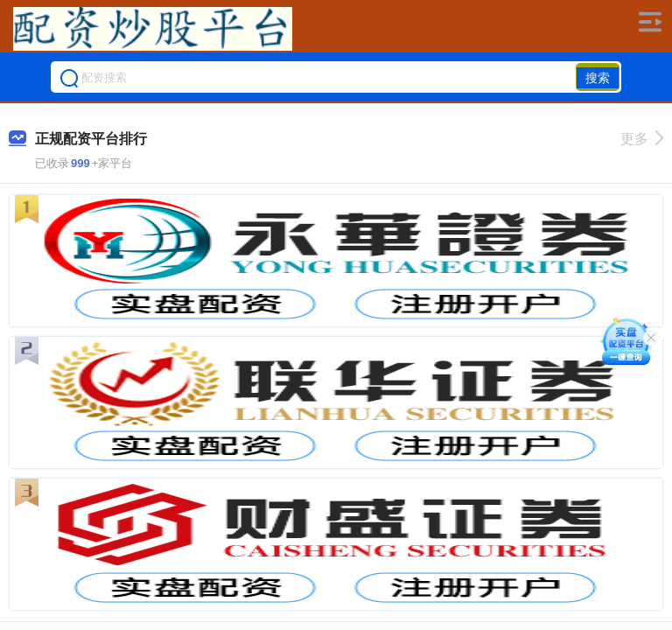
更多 (642, 139)
